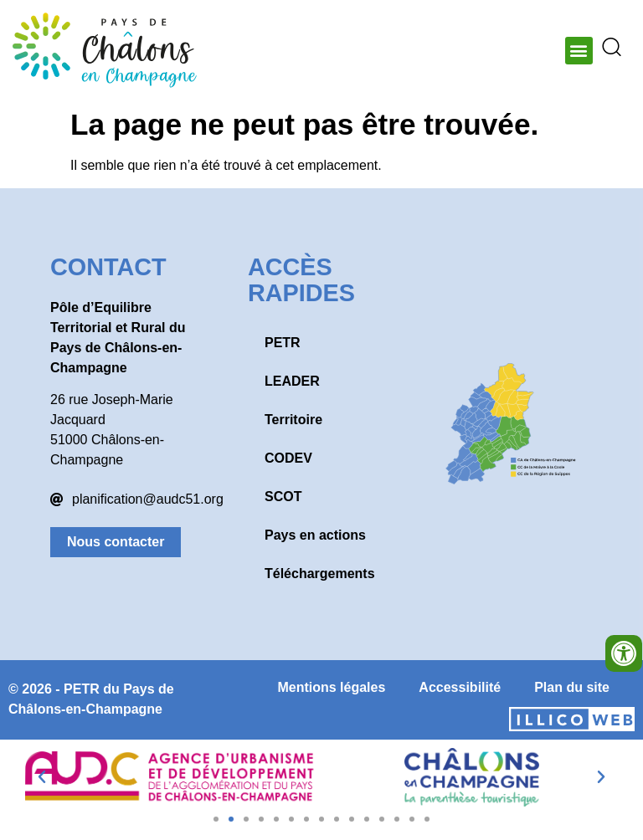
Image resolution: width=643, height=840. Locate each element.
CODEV (288, 458)
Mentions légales (331, 687)
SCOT (283, 497)
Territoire (293, 420)
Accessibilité (460, 687)
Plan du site (572, 687)
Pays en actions (315, 535)
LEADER (292, 381)
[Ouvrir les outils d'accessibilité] (624, 653)
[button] (579, 51)
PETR (283, 343)
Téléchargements (320, 574)
